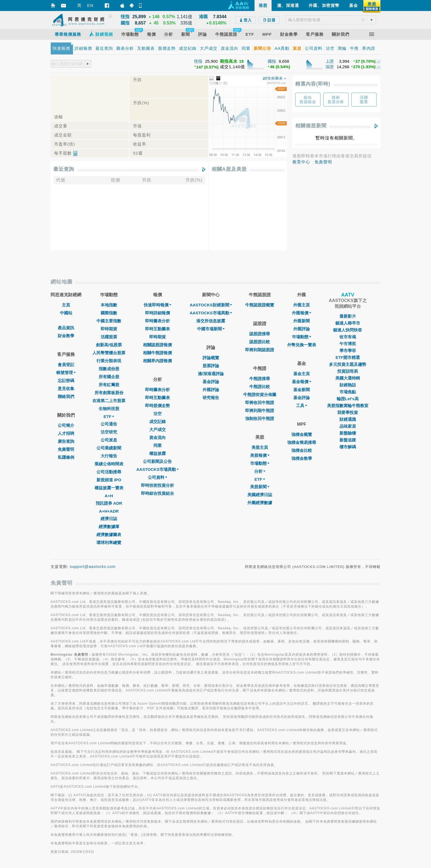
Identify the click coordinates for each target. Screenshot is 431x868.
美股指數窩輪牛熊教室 (348, 406)
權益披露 (158, 453)
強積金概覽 (302, 434)
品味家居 (348, 426)
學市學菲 (348, 351)
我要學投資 (348, 412)
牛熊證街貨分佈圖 (260, 395)
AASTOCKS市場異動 (158, 469)
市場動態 (260, 463)
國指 (272, 61)
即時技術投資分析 (158, 485)
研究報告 (211, 398)
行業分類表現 (109, 361)
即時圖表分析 (158, 321)
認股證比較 (260, 342)
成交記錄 (158, 421)
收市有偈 (348, 337)
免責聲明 (323, 162)
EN (90, 5)
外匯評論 (211, 390)
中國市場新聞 (211, 329)
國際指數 (109, 313)
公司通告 (109, 424)
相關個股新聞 (311, 126)
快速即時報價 (158, 305)
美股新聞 (260, 487)
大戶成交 (158, 429)
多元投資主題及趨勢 (348, 364)
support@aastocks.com (93, 567)
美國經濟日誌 (260, 495)
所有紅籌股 (109, 385)
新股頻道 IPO (109, 480)
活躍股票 (109, 337)
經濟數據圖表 (109, 535)
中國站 (66, 313)
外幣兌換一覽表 (302, 345)
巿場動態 (302, 337)
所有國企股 (109, 377)
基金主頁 (302, 374)
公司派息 (109, 440)
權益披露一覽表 (109, 488)
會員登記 (66, 365)
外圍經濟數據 (260, 503)
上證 (330, 61)
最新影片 (348, 316)
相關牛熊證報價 (157, 353)
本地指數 (109, 305)
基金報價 (302, 382)
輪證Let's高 (348, 399)
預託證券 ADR (109, 503)
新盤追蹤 (348, 440)
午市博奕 (348, 344)
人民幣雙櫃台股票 (109, 353)
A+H (109, 496)
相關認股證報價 (157, 345)
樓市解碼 (348, 447)
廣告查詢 (66, 441)
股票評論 (211, 366)
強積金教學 (302, 458)
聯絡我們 (66, 396)
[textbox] (331, 20)
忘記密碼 (66, 381)
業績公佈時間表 (109, 464)
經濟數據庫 (109, 527)
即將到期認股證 (260, 350)
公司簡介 (66, 425)
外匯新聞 (302, 321)
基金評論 (211, 382)
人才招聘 (66, 433)
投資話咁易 (348, 371)
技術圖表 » (277, 78)
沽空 (158, 414)
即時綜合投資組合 (158, 493)
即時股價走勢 (158, 406)
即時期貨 (109, 329)
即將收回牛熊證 (260, 403)
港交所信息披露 (211, 321)
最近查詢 (64, 169)
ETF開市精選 (348, 357)
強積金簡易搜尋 (302, 442)
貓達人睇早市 (348, 323)
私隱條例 (66, 457)
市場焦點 (348, 392)
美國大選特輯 (348, 378)
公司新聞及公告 (157, 461)
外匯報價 (302, 313)
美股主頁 (260, 447)
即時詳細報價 (158, 313)
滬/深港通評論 (211, 374)
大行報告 (109, 456)
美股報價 (260, 455)
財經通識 (348, 419)
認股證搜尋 (260, 334)
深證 (330, 67)
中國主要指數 (109, 321)
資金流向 (158, 437)
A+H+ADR (109, 511)
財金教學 (66, 336)
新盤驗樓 (348, 433)
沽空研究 (109, 432)
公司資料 (158, 477)
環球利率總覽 (109, 542)
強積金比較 (302, 450)
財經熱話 (348, 385)
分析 (260, 471)
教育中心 (301, 162)
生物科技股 (109, 409)
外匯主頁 (302, 305)
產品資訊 (66, 328)
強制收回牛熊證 (260, 418)
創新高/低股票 (109, 345)
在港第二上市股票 (109, 401)
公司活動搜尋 (109, 472)
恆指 (198, 61)
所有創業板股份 (109, 393)
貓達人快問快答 (348, 330)
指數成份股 (109, 369)
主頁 (66, 305)
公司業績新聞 (109, 448)
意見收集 (66, 388)
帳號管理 (66, 373)
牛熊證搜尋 (260, 379)
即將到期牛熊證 (260, 410)
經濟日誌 (109, 519)
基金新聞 (302, 390)
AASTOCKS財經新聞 (211, 305)
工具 (302, 406)
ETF (109, 417)
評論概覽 (211, 358)
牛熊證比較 (260, 387)
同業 (158, 445)
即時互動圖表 (158, 329)
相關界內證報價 (157, 361)
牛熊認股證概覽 (260, 305)
